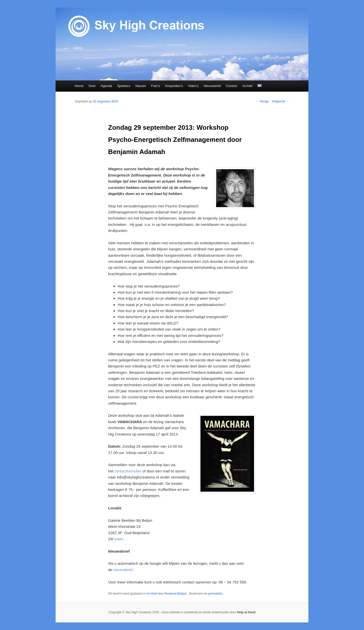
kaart (119, 539)
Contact (232, 86)
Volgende (281, 101)
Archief (247, 86)
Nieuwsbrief (212, 86)
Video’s (193, 86)
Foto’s (156, 86)
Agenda (106, 86)
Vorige (262, 101)
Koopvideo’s (174, 86)
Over (92, 86)
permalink (216, 594)
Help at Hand (246, 612)
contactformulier (128, 471)
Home (79, 86)
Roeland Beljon (176, 594)
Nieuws (141, 86)
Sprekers (124, 86)
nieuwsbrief (123, 570)
